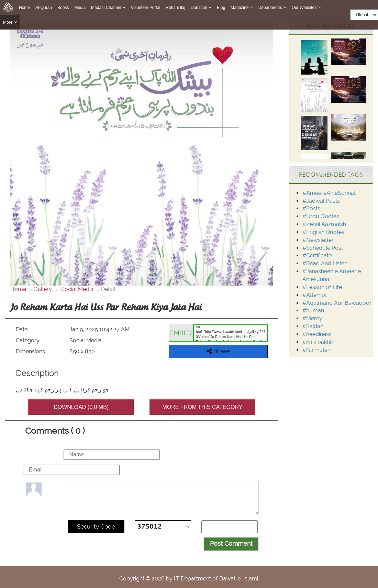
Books (63, 8)
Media (80, 8)
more (10, 22)
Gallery (43, 289)
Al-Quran (44, 8)
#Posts (311, 208)
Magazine (242, 7)
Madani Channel (108, 7)
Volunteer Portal (146, 8)
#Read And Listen (325, 263)
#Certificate (317, 256)
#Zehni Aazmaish (324, 224)
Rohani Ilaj (175, 8)
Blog (221, 8)
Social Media (77, 289)
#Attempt (315, 295)
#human (313, 310)
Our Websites (306, 7)
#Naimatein (317, 350)
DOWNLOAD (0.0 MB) (81, 407)
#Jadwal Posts (321, 201)
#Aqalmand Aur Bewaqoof (337, 303)
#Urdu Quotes (321, 216)
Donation (201, 7)
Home (24, 8)
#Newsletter (318, 240)
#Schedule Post (323, 248)
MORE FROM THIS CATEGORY (202, 407)
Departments (272, 7)
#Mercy (312, 318)
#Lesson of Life (322, 287)
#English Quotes (323, 232)
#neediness (317, 334)
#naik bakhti (318, 342)
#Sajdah (313, 326)
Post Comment (231, 543)
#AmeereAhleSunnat (329, 193)
